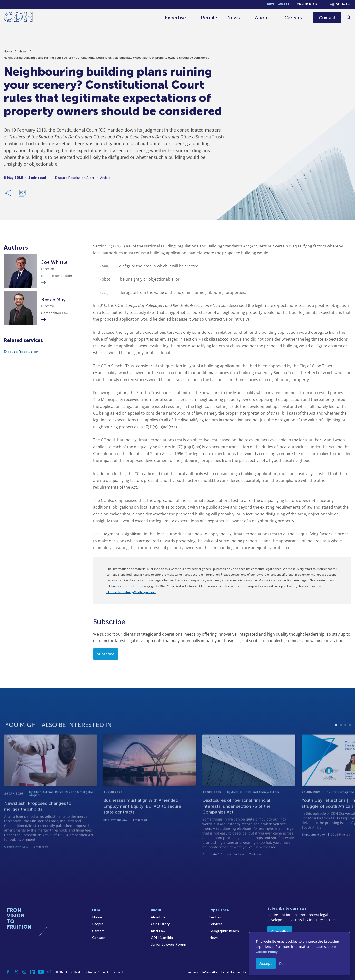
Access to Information (203, 972)
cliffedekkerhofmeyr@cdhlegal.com (131, 592)
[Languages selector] (340, 4)
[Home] (18, 18)
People (209, 18)
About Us (158, 917)
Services (216, 924)
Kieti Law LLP (278, 4)
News (234, 18)
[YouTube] (41, 972)
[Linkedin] (33, 972)
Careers (293, 18)
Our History (160, 924)
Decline (285, 964)
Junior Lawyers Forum (168, 945)
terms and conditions (126, 586)
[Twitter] (16, 972)
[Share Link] (8, 195)
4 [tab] (350, 738)
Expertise (175, 18)
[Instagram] (24, 972)
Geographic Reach (224, 931)
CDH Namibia (307, 4)
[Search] (349, 17)
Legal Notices (231, 972)
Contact (99, 938)
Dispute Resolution (21, 352)
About (262, 18)
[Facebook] (8, 972)
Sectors (216, 917)
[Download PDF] (22, 195)
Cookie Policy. (267, 952)
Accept (266, 963)
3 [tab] (345, 738)
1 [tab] (336, 738)
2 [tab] (341, 738)
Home (8, 54)
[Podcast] (49, 972)
